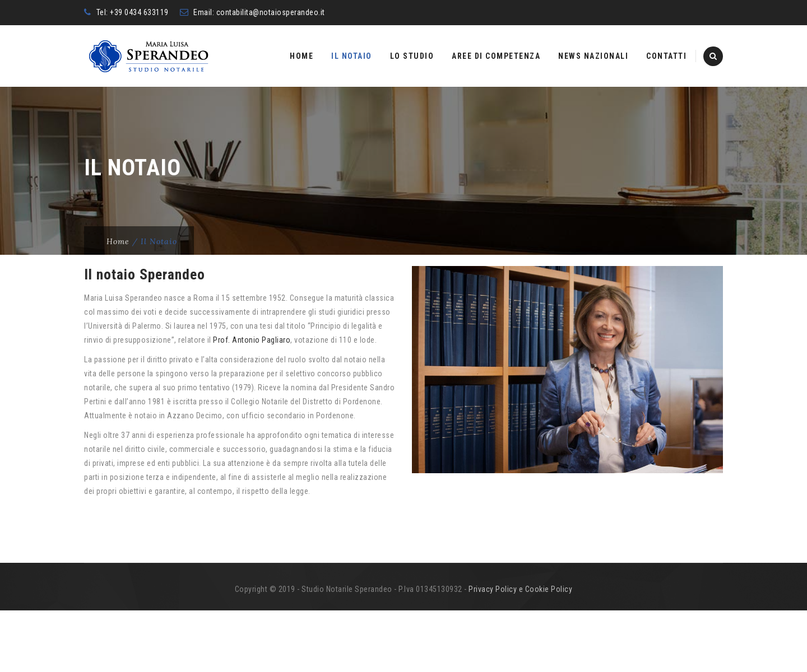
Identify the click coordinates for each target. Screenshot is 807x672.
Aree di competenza (496, 56)
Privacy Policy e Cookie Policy (520, 651)
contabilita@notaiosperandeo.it (271, 12)
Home (302, 56)
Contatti (666, 56)
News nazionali (593, 56)
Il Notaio (352, 56)
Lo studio (412, 56)
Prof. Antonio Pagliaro (252, 402)
